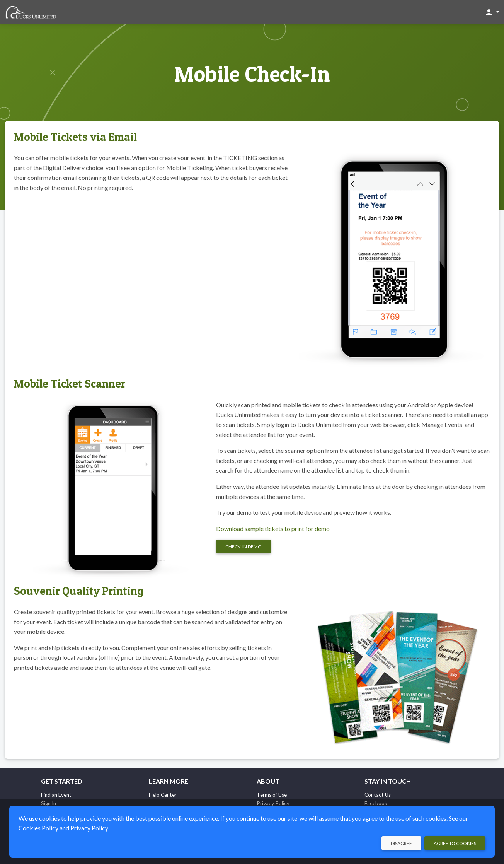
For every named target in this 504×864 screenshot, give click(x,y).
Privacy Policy (89, 828)
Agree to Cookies (455, 843)
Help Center (163, 795)
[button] (492, 12)
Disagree (401, 843)
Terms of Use (272, 795)
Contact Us (378, 795)
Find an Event (56, 795)
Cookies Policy (38, 828)
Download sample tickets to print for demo (273, 528)
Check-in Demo (243, 547)
